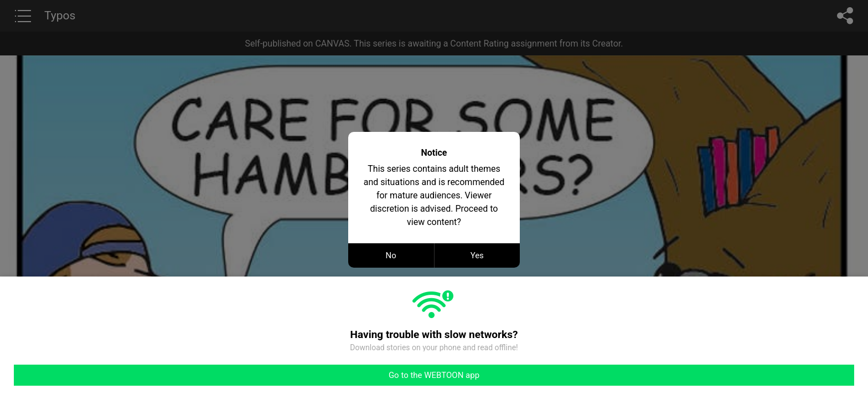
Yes (477, 255)
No (391, 255)
